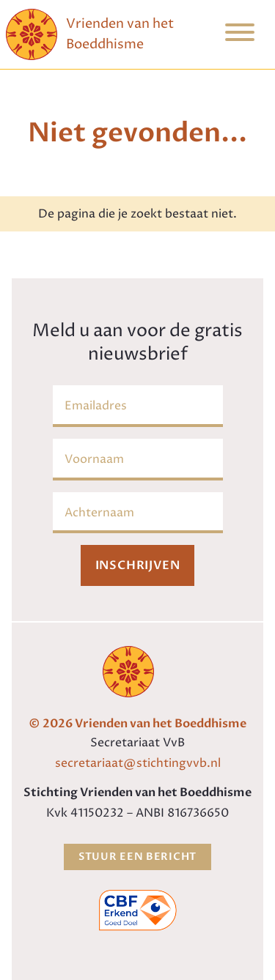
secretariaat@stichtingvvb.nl (138, 763)
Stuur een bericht (137, 857)
